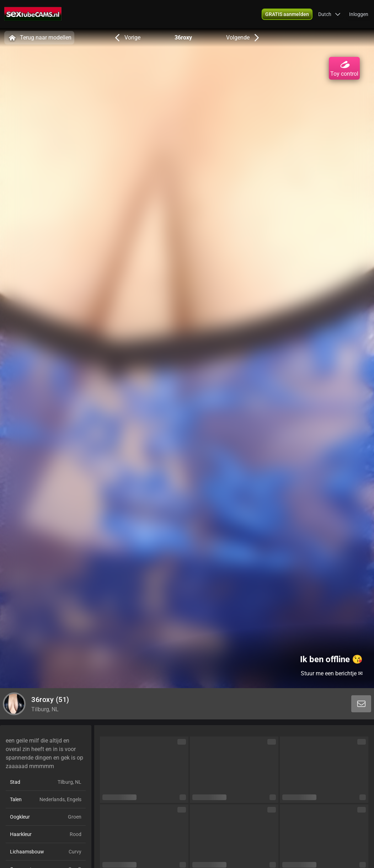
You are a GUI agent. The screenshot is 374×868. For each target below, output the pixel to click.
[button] (329, 14)
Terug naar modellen (39, 38)
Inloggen (359, 14)
